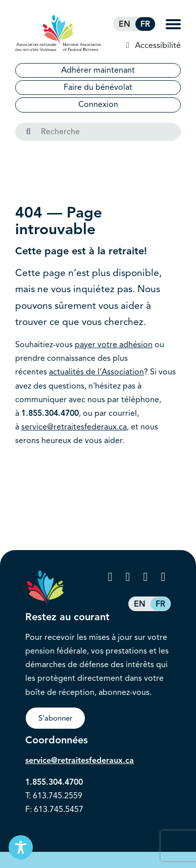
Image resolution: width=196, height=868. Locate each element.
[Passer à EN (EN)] (125, 24)
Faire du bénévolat (98, 87)
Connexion (98, 104)
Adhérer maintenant (98, 70)
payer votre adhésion (114, 345)
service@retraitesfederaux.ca (74, 427)
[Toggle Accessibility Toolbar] (21, 847)
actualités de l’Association (96, 372)
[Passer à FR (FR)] (145, 24)
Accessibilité (157, 45)
